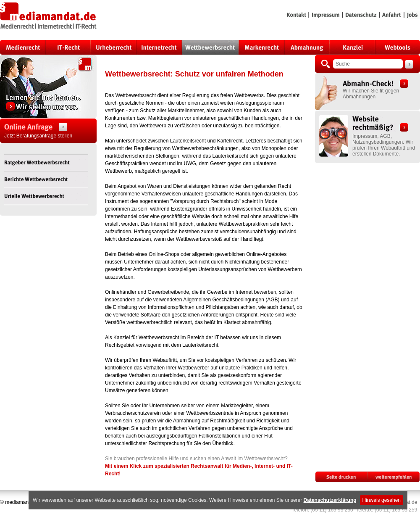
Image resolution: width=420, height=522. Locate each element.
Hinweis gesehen (382, 500)
